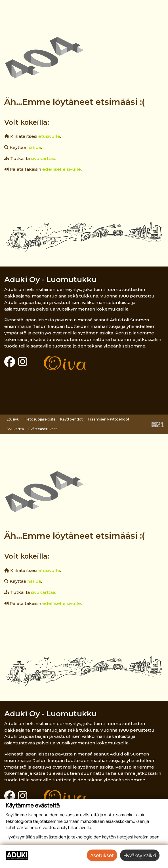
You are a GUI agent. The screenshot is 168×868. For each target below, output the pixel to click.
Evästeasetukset (43, 429)
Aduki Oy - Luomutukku (51, 279)
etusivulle (49, 136)
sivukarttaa (43, 158)
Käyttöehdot (72, 419)
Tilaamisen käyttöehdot (108, 419)
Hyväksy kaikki (140, 855)
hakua (34, 147)
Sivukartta (15, 429)
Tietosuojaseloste (40, 419)
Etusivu (13, 419)
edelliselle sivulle (62, 169)
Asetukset (102, 855)
